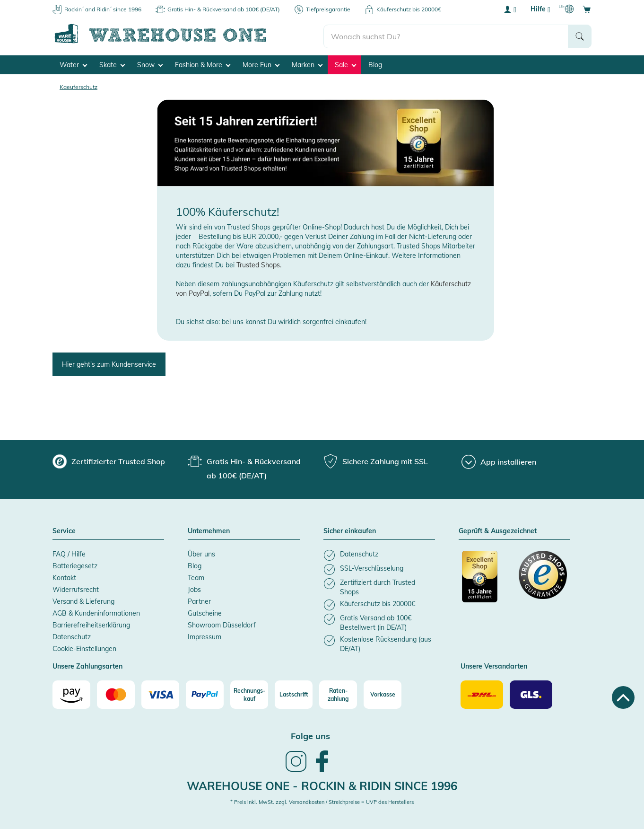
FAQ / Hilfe (69, 554)
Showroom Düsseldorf (222, 625)
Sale (345, 64)
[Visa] (160, 694)
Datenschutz (72, 636)
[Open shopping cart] (587, 9)
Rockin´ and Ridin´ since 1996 (103, 9)
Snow (150, 64)
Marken (307, 64)
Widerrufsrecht (76, 589)
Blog (375, 64)
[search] (446, 34)
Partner (199, 601)
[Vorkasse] (383, 694)
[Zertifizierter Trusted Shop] (486, 581)
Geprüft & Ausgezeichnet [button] (498, 531)
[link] (296, 770)
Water (73, 64)
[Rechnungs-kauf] (249, 694)
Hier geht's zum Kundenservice (109, 364)
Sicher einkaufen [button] (350, 531)
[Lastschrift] (294, 694)
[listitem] (379, 555)
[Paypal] (205, 694)
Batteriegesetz (75, 565)
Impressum (205, 636)
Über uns (201, 554)
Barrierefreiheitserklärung (91, 625)
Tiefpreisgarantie (328, 9)
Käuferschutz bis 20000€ (409, 9)
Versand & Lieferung (83, 601)
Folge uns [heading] (310, 736)
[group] (109, 461)
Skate (112, 64)
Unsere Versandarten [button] (494, 666)
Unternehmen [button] (209, 531)
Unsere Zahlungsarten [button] (87, 666)
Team (196, 577)
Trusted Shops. (259, 265)
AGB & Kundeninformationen (96, 613)
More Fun (261, 64)
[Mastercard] (116, 694)
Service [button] (64, 531)
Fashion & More (203, 64)
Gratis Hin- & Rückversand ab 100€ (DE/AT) (224, 9)
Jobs (194, 589)
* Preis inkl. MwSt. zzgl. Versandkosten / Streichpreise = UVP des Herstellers (322, 802)
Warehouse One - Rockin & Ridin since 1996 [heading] (322, 785)
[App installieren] (499, 461)
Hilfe (540, 9)
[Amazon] (71, 694)
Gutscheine (205, 613)
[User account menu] (510, 9)
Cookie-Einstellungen (84, 648)
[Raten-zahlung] (338, 694)
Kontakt (64, 577)
